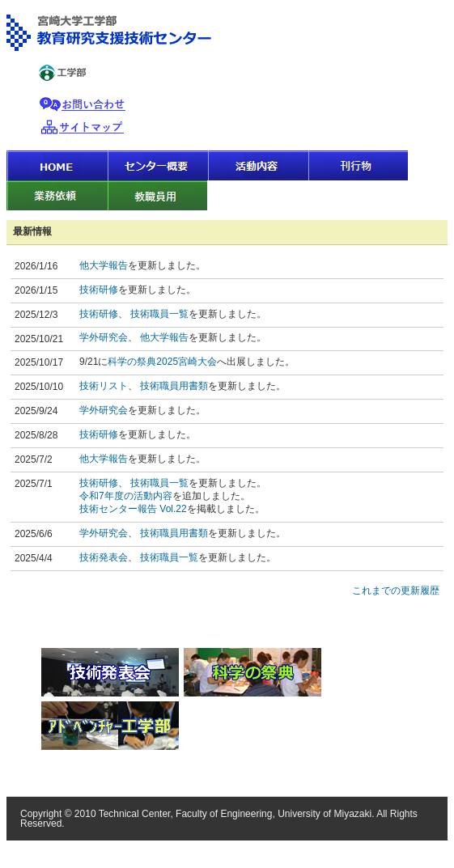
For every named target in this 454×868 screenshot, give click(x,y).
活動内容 (257, 165)
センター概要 (157, 165)
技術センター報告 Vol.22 (133, 509)
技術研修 (99, 290)
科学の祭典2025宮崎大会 (162, 362)
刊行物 (358, 165)
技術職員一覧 (159, 314)
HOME (57, 165)
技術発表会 (104, 557)
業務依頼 (57, 195)
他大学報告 (104, 265)
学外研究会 (104, 337)
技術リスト (104, 386)
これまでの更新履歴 (396, 591)
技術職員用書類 (174, 386)
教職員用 (157, 195)
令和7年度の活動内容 (126, 496)
